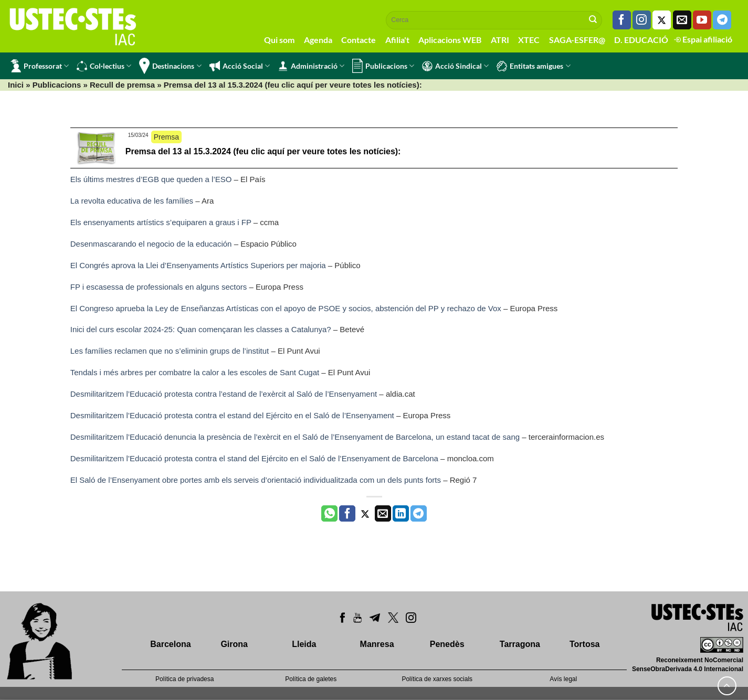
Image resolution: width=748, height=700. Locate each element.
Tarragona (520, 644)
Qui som (279, 40)
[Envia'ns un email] (682, 20)
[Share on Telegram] (419, 514)
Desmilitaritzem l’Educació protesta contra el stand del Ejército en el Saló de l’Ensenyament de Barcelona (254, 458)
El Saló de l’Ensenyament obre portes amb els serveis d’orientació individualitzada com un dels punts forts (256, 480)
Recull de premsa (122, 85)
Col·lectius (104, 66)
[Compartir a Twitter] (365, 514)
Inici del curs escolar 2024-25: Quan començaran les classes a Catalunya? (201, 329)
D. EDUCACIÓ (641, 40)
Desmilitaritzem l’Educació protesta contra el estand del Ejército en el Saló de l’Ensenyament (232, 415)
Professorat (40, 66)
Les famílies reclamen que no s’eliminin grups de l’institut (170, 351)
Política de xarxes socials (437, 679)
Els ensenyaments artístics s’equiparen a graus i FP (161, 222)
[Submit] (593, 20)
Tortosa (584, 644)
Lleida (304, 644)
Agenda (318, 40)
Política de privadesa (185, 679)
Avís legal (563, 679)
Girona (234, 644)
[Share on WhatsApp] (329, 514)
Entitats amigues (533, 66)
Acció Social (240, 66)
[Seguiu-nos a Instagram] (642, 20)
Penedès (447, 644)
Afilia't (397, 40)
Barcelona (170, 644)
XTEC (529, 40)
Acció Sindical (455, 66)
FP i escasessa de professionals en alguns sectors (159, 287)
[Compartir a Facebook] (347, 514)
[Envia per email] (383, 514)
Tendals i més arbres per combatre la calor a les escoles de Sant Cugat (195, 372)
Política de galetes (311, 679)
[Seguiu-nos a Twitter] (662, 20)
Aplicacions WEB (450, 40)
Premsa (166, 137)
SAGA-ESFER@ (577, 40)
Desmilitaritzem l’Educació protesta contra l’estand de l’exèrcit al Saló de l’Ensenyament (224, 394)
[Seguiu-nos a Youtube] (702, 20)
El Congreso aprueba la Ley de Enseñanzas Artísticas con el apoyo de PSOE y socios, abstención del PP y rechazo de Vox (286, 308)
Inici (16, 85)
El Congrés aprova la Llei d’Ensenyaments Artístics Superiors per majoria (198, 265)
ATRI (500, 40)
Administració (311, 66)
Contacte (359, 40)
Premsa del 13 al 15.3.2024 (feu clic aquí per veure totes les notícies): (263, 151)
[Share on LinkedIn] (401, 514)
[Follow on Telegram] (722, 20)
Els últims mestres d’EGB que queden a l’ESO (151, 179)
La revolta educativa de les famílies (132, 201)
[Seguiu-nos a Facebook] (622, 20)
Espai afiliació (703, 39)
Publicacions (383, 66)
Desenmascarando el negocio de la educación (151, 244)
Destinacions (170, 66)
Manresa (377, 644)
